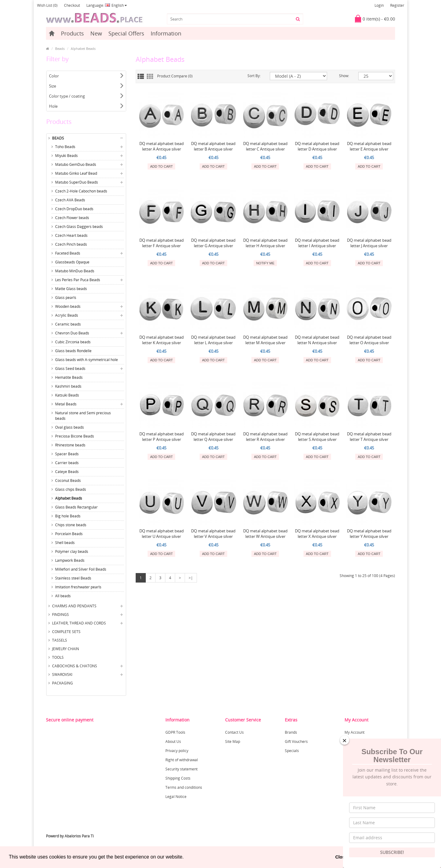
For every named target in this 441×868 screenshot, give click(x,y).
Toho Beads (65, 147)
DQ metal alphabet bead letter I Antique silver (317, 243)
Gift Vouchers (296, 741)
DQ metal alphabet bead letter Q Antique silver (213, 437)
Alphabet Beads (83, 48)
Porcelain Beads (69, 534)
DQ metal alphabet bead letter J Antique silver (369, 243)
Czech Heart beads (71, 235)
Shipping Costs (178, 778)
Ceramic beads (68, 324)
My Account (354, 732)
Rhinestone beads (70, 445)
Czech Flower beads (72, 218)
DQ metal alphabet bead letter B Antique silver (213, 146)
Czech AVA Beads (70, 200)
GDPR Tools (175, 732)
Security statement (181, 769)
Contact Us (234, 732)
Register (397, 5)
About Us (173, 741)
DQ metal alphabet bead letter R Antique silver (265, 437)
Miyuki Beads (66, 156)
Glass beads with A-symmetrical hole (87, 360)
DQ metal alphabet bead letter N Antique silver (317, 340)
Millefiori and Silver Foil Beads (81, 569)
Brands (291, 732)
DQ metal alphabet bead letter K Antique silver (162, 340)
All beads (63, 596)
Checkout (72, 5)
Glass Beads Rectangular (76, 507)
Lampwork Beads (70, 560)
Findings (60, 615)
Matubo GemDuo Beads (76, 164)
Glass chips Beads (71, 489)
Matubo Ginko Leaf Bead (76, 173)
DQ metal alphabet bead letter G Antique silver (213, 243)
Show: (344, 76)
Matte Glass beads (71, 289)
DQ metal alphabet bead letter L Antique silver (213, 340)
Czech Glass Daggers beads (79, 227)
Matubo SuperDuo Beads (77, 182)
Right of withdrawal (182, 760)
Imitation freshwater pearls (78, 587)
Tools (58, 657)
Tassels (60, 640)
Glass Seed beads (70, 369)
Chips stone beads (71, 525)
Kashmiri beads (68, 386)
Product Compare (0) (175, 76)
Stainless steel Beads (73, 578)
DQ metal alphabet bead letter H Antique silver (265, 243)
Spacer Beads (67, 454)
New (96, 33)
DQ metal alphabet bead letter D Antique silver (317, 146)
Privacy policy (177, 751)
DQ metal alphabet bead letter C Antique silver (265, 146)
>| (191, 578)
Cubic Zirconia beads (73, 342)
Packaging (62, 683)
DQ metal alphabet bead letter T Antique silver (369, 437)
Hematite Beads (69, 377)
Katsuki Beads (67, 395)
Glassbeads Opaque (72, 262)
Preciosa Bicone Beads (75, 436)
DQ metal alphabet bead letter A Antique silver (162, 146)
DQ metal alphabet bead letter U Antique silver (162, 534)
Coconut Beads (68, 481)
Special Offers (126, 33)
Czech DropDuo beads (74, 209)
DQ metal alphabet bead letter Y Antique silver (369, 534)
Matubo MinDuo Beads (75, 271)
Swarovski (62, 674)
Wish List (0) (47, 5)
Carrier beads (67, 463)
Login (379, 5)
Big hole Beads (68, 516)
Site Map (233, 741)
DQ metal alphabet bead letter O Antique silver (369, 340)
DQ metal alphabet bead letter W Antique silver (265, 534)
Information (166, 33)
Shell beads (65, 543)
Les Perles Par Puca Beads (78, 280)
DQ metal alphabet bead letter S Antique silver (317, 437)
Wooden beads (68, 306)
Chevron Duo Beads (72, 333)
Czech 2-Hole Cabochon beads (81, 191)
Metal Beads (66, 404)
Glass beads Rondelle (73, 351)
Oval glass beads (70, 427)
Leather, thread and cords (79, 623)
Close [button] (341, 857)
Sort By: (254, 76)
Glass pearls (66, 298)
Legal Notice (176, 797)
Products (72, 33)
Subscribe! (392, 852)
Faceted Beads (68, 253)
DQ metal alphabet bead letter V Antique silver (213, 534)
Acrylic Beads (67, 315)
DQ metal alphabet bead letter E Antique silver (369, 146)
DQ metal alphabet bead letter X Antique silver (317, 534)
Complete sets (66, 632)
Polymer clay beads (72, 551)
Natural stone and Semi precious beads (83, 416)
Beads (60, 48)
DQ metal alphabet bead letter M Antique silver (265, 340)
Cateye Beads (67, 472)
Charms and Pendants (74, 606)
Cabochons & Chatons (75, 666)
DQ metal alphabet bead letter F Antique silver (162, 243)
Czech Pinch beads (71, 244)
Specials (292, 751)
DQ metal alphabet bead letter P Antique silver (162, 437)
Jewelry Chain (66, 649)
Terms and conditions (184, 787)
